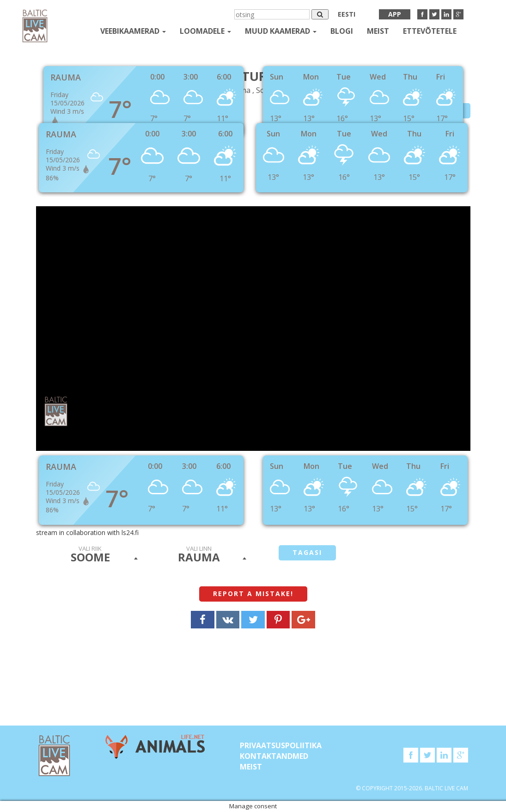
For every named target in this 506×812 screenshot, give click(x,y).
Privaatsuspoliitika (281, 745)
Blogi (342, 31)
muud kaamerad (281, 31)
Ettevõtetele (430, 31)
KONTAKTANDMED (274, 756)
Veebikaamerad (133, 31)
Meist (378, 31)
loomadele (205, 31)
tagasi (307, 552)
